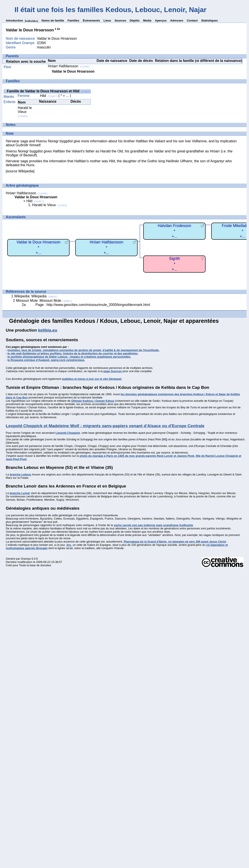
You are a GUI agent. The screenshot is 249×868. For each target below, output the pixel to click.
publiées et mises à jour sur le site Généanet (92, 379)
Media (147, 21)
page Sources (113, 371)
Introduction (14, 21)
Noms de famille (53, 21)
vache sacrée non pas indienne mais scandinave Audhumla (153, 525)
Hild (49, 96)
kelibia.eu (47, 330)
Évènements (91, 21)
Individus (31, 21)
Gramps (26, 559)
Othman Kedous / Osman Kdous (93, 401)
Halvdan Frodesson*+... (175, 231)
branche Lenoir (20, 493)
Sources (120, 21)
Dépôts (135, 21)
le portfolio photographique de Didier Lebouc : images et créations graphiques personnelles (69, 357)
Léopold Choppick (68, 433)
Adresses (177, 21)
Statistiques (210, 21)
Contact (192, 21)
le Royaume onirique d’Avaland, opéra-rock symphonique (46, 360)
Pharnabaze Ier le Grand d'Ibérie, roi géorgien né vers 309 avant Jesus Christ (175, 542)
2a (58, 29)
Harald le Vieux (25, 112)
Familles (73, 21)
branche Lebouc (21, 474)
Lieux (107, 21)
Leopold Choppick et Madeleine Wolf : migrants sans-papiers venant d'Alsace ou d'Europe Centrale (105, 426)
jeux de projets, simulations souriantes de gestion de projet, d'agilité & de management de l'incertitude (90, 350)
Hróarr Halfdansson (69, 66)
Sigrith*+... (174, 264)
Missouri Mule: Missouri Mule (44, 301)
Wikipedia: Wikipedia (36, 296)
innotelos (14, 350)
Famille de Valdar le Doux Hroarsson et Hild (49, 91)
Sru (69, 545)
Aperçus (161, 21)
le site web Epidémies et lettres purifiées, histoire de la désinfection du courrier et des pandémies (73, 353)
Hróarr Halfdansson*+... (107, 247)
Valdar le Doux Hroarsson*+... (38, 247)
